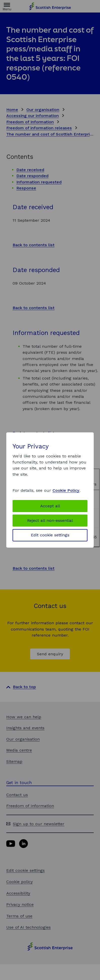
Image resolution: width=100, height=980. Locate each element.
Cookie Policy (66, 490)
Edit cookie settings (50, 535)
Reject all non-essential (50, 520)
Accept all (50, 506)
